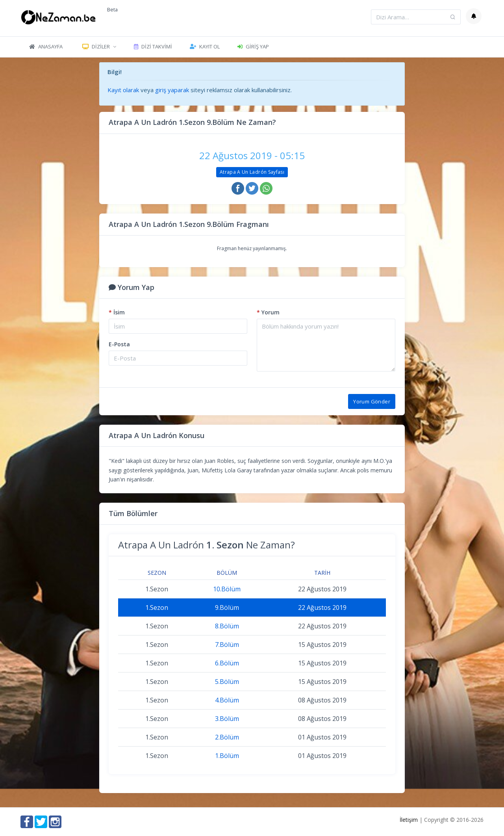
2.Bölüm (227, 737)
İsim (117, 312)
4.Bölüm (227, 700)
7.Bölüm (227, 645)
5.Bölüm (227, 682)
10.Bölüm (227, 589)
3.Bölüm (227, 719)
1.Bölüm (227, 756)
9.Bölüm (227, 607)
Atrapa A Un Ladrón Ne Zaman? (207, 545)
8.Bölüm (227, 626)
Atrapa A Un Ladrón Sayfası (252, 172)
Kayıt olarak (123, 90)
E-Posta (119, 344)
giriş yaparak (172, 90)
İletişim (409, 820)
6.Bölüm (227, 663)
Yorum (268, 312)
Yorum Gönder (372, 401)
